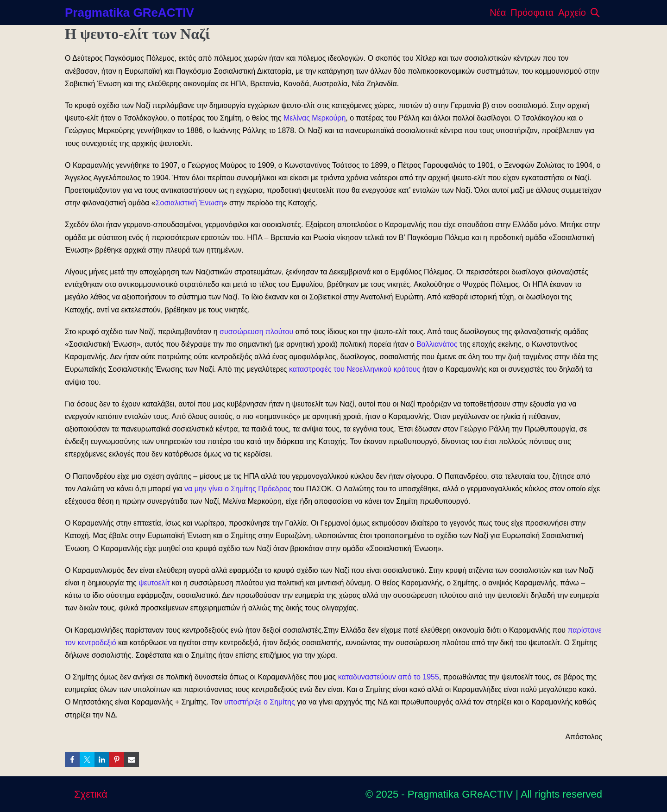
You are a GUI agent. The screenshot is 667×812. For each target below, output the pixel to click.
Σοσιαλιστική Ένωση (189, 203)
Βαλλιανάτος (437, 344)
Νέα (498, 13)
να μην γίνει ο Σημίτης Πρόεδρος (238, 489)
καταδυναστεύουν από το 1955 (389, 677)
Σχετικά (91, 794)
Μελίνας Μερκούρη (315, 118)
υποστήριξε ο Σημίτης (260, 702)
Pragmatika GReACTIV (129, 13)
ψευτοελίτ (154, 583)
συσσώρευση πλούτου (256, 332)
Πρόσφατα (532, 13)
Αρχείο (572, 13)
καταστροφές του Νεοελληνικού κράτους (355, 369)
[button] (595, 13)
